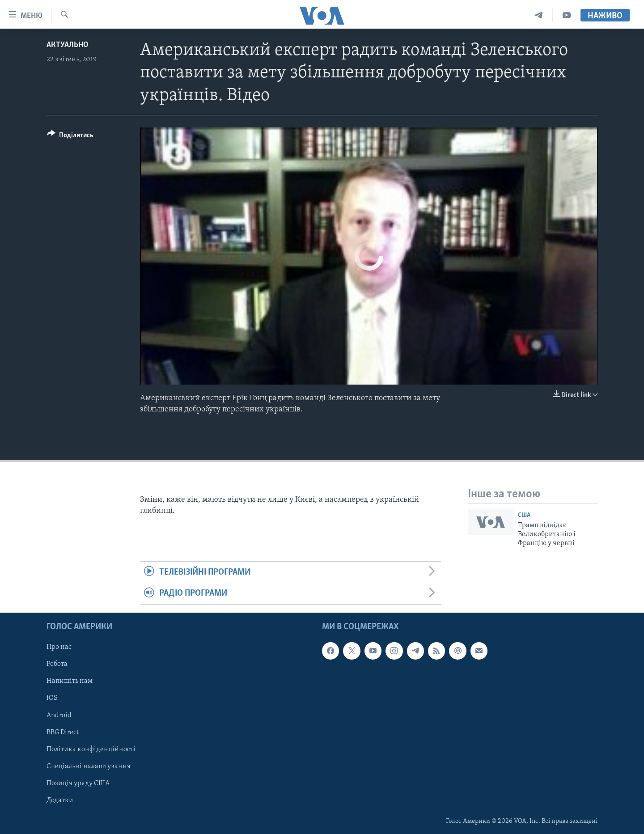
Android (59, 715)
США (524, 515)
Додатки (60, 800)
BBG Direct (63, 732)
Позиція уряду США (78, 783)
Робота (57, 664)
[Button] (70, 137)
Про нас (59, 647)
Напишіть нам (70, 681)
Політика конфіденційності (91, 749)
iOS (52, 698)
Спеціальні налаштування (89, 766)
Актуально (68, 45)
